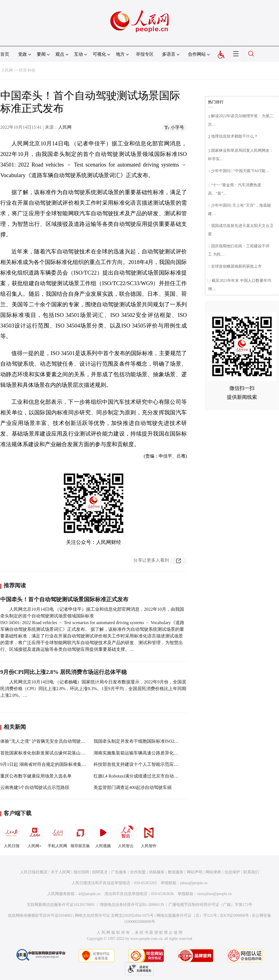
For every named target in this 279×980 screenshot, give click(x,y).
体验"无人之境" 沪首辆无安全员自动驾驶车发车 (47, 741)
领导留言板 (80, 835)
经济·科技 (27, 70)
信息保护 (232, 872)
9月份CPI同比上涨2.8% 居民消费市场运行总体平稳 (63, 672)
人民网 (7, 70)
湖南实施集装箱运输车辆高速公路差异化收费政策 (143, 753)
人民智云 (126, 835)
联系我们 (251, 872)
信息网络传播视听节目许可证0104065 (40, 916)
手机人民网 (57, 835)
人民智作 (149, 835)
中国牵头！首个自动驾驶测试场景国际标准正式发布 (64, 599)
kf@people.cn (90, 894)
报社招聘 (81, 872)
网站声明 (195, 872)
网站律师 (213, 872)
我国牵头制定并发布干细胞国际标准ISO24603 (138, 741)
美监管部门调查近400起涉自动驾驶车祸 (133, 787)
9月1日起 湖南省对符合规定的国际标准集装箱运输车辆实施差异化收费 (70, 764)
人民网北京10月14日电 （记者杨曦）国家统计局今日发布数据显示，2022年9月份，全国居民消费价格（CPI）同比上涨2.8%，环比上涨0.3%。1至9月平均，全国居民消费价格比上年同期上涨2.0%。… (93, 689)
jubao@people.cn (194, 883)
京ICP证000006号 (234, 916)
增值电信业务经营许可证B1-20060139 (132, 905)
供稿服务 (157, 872)
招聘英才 (100, 872)
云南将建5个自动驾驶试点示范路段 (35, 787)
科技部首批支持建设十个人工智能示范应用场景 (140, 764)
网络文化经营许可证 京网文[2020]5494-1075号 (114, 916)
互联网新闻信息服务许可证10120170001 (61, 905)
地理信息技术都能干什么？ (234, 136)
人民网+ (35, 835)
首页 (5, 54)
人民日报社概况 (34, 872)
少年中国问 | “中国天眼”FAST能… (240, 171)
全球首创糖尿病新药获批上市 (236, 266)
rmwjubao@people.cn (214, 894)
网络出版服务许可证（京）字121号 (187, 916)
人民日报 (12, 835)
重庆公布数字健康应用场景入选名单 (36, 776)
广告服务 (119, 872)
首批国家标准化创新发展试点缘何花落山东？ (45, 753)
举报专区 (145, 54)
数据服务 (176, 872)
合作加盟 (138, 872)
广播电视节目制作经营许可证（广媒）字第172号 (210, 905)
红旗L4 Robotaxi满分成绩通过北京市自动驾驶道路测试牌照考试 (156, 776)
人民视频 (103, 835)
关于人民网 (60, 872)
